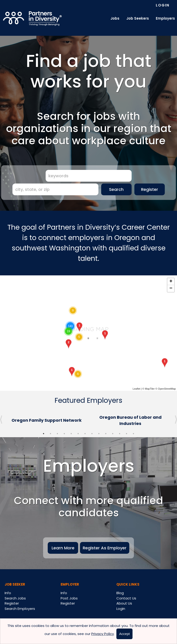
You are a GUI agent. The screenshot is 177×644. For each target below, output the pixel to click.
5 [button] (71, 434)
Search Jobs (15, 598)
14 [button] (133, 434)
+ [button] (171, 282)
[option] (47, 420)
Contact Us (126, 598)
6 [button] (78, 434)
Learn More (63, 548)
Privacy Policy (103, 634)
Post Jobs (69, 598)
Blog (120, 593)
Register (150, 189)
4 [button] (64, 434)
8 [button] (92, 434)
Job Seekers (138, 18)
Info (8, 593)
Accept (124, 634)
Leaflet (137, 389)
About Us (124, 603)
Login (163, 5)
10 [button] (106, 434)
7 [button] (85, 434)
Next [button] (176, 420)
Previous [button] (1, 420)
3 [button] (57, 434)
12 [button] (120, 434)
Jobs (115, 18)
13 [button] (127, 434)
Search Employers (20, 609)
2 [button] (50, 434)
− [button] (171, 289)
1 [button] (44, 434)
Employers (165, 18)
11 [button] (113, 434)
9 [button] (99, 434)
